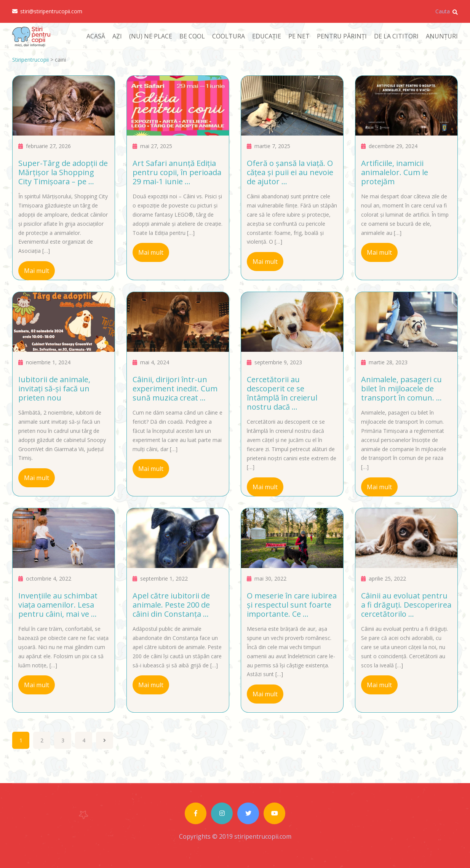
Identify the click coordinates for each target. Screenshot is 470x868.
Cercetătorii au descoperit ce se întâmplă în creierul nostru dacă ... (282, 393)
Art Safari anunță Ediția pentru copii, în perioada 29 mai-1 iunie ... (177, 172)
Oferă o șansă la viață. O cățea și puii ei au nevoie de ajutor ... (290, 172)
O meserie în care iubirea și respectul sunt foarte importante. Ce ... (292, 605)
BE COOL (192, 36)
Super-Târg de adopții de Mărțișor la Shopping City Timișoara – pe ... (63, 172)
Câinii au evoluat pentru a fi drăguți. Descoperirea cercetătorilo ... (406, 605)
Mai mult (37, 271)
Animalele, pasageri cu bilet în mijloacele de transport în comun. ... (401, 389)
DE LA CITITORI (396, 36)
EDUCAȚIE (267, 36)
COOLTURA (229, 36)
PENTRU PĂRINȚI (342, 36)
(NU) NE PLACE (151, 36)
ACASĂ (96, 36)
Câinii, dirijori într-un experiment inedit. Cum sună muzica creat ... (175, 389)
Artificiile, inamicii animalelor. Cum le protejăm (395, 172)
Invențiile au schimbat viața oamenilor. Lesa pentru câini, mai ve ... (58, 605)
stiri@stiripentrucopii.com (47, 11)
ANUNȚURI (442, 36)
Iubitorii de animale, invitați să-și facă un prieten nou (54, 389)
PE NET (299, 36)
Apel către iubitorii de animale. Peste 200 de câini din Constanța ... (171, 605)
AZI (117, 36)
